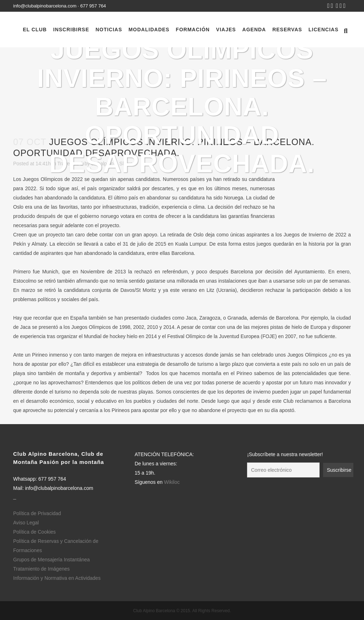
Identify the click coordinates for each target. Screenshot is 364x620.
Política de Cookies (34, 532)
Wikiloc (172, 482)
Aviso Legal (26, 523)
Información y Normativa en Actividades (57, 578)
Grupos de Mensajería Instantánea (52, 560)
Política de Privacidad (37, 513)
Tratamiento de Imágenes (41, 569)
